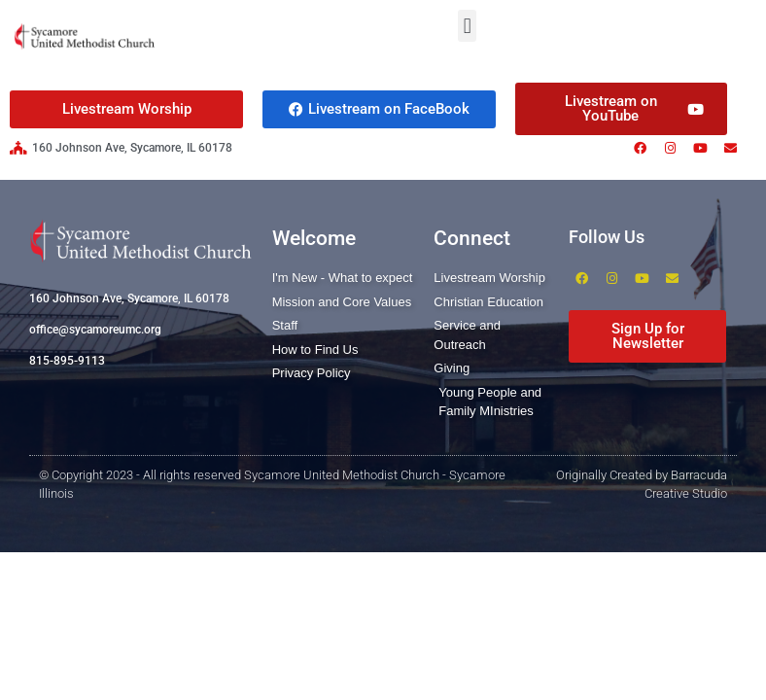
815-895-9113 (67, 361)
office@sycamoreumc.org (95, 330)
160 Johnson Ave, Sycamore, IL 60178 (129, 298)
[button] (467, 26)
